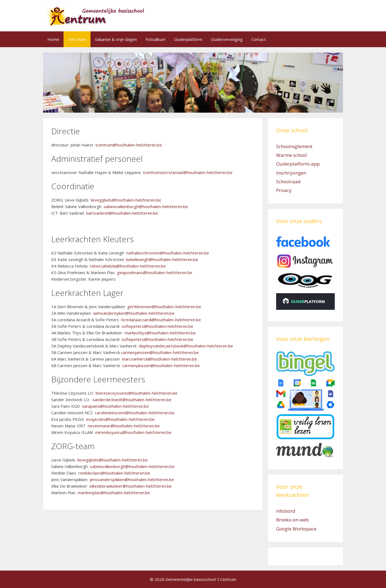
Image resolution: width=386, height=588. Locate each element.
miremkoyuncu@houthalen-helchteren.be (133, 432)
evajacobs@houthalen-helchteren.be (120, 419)
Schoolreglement (294, 146)
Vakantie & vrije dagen (116, 39)
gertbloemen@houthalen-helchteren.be (164, 307)
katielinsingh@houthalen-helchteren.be (162, 259)
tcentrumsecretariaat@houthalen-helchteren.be (188, 172)
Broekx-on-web (292, 520)
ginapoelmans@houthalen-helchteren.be (155, 272)
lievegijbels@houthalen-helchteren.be (126, 200)
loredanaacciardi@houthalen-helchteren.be (161, 320)
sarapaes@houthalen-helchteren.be (115, 406)
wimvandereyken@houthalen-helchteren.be (134, 313)
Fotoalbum (156, 39)
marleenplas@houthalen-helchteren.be (114, 493)
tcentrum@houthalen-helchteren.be (129, 145)
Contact (259, 39)
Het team (77, 39)
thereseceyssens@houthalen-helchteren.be (136, 393)
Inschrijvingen (291, 173)
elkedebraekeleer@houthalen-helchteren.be (130, 486)
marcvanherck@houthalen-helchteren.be (159, 359)
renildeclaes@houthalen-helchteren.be (114, 473)
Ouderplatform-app (298, 164)
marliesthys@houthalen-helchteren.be (160, 333)
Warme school (292, 155)
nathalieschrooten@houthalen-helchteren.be (168, 253)
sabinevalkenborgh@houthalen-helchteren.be (146, 206)
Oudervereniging (227, 39)
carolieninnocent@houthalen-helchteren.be (135, 413)
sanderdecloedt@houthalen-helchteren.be (132, 400)
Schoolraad (288, 181)
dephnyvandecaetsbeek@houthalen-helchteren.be (186, 346)
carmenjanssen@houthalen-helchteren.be (160, 352)
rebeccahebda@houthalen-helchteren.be (128, 266)
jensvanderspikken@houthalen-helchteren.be (132, 479)
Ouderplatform (188, 39)
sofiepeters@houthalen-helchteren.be (157, 326)
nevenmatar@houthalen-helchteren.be (124, 426)
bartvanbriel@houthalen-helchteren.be (122, 213)
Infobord (286, 511)
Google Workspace (296, 529)
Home (53, 39)
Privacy (284, 190)
